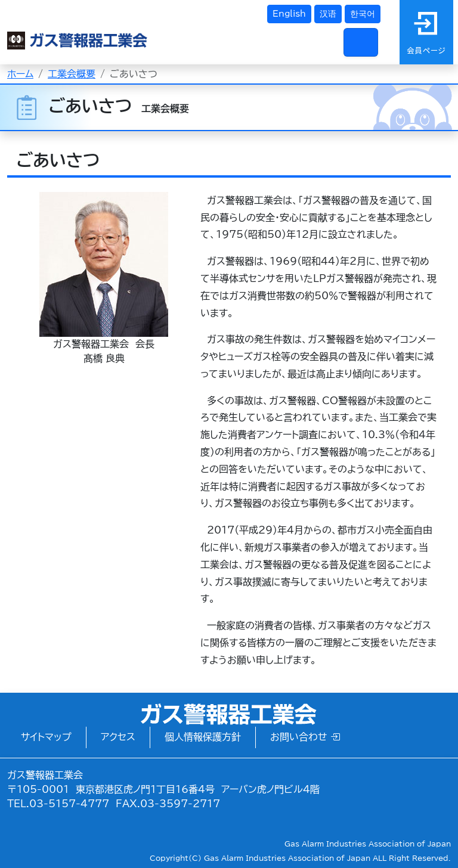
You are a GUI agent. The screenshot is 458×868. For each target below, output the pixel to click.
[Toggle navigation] (361, 42)
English (289, 14)
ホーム (20, 74)
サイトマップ (46, 737)
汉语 (328, 14)
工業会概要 (72, 74)
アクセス (118, 737)
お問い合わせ (305, 737)
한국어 (363, 14)
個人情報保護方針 (203, 737)
